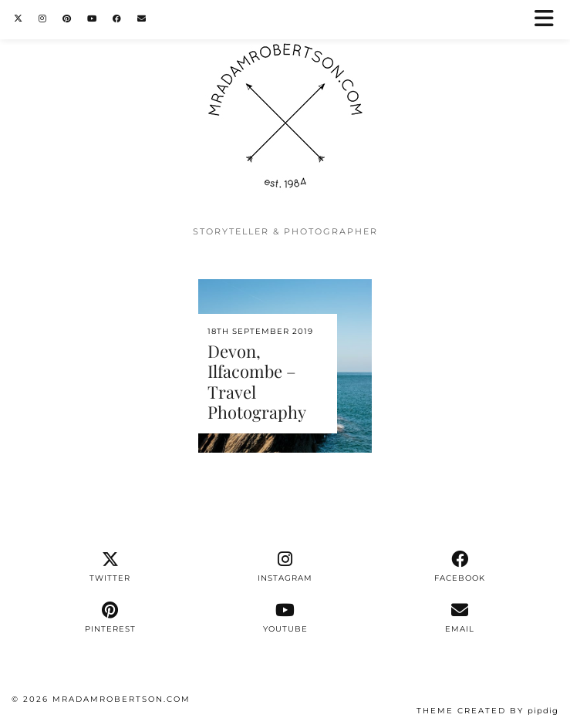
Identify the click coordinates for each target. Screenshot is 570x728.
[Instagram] (43, 19)
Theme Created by (487, 711)
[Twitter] (19, 19)
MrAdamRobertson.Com (121, 699)
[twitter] (110, 567)
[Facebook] (117, 19)
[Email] (142, 19)
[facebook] (460, 567)
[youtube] (285, 618)
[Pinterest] (67, 19)
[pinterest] (110, 618)
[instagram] (285, 567)
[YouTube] (92, 19)
